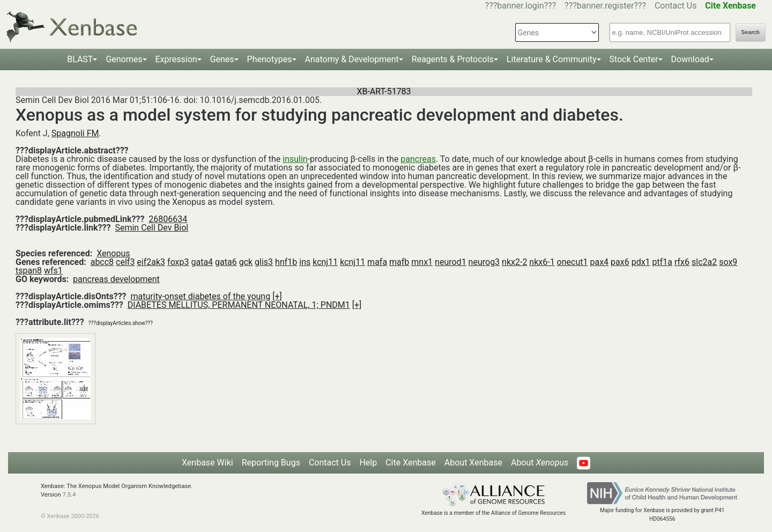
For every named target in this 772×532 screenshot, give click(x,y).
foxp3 (178, 262)
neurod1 (451, 262)
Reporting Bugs (271, 463)
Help (368, 463)
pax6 (620, 262)
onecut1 (573, 262)
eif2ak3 (151, 262)
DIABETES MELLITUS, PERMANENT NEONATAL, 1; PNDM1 (239, 305)
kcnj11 (325, 262)
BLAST (80, 59)
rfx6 (682, 262)
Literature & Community (552, 59)
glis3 (264, 262)
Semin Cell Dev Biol (151, 228)
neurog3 (484, 262)
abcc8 (102, 262)
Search (751, 32)
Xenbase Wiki (207, 463)
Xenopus (113, 253)
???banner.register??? (605, 6)
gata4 (202, 262)
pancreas (418, 159)
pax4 (599, 262)
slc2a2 (704, 262)
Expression (176, 59)
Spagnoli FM (75, 133)
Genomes (124, 59)
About (540, 463)
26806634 (168, 219)
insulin (295, 159)
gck (246, 262)
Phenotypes (270, 59)
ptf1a (662, 262)
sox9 (728, 262)
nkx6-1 (542, 262)
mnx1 (422, 262)
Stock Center (634, 59)
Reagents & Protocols (453, 59)
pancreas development (116, 279)
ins (305, 262)
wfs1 (53, 271)
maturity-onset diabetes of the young (201, 296)
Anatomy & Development (352, 59)
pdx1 (641, 262)
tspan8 (29, 271)
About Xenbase (473, 463)
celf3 (125, 262)
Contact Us (676, 6)
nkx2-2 (514, 262)
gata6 (226, 262)
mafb (399, 262)
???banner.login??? (521, 6)
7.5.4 (69, 495)
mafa (377, 262)
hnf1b (286, 262)
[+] (277, 296)
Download (690, 59)
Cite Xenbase (411, 463)
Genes (222, 59)
